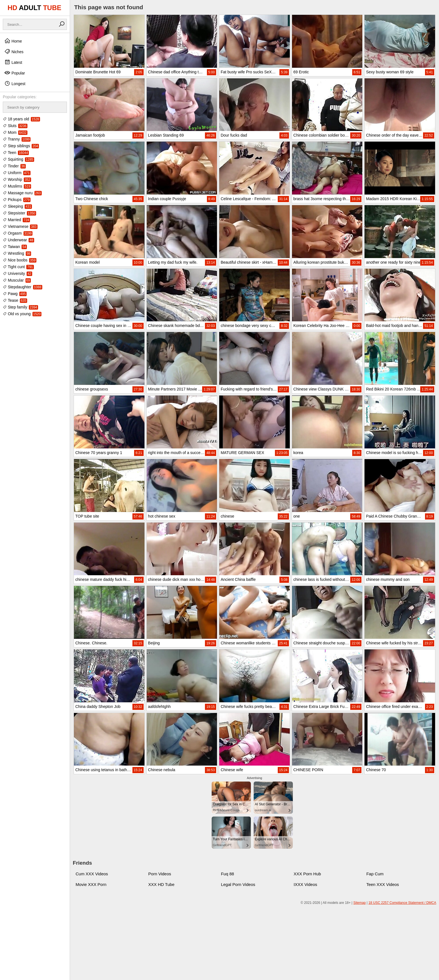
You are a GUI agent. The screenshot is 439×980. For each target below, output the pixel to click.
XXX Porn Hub (307, 874)
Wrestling (17, 253)
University (17, 273)
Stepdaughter (23, 287)
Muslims (17, 186)
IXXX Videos (305, 884)
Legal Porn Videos (238, 884)
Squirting (18, 159)
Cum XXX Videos (92, 874)
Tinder (14, 166)
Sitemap (359, 903)
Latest (13, 62)
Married (16, 220)
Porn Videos (160, 874)
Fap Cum (375, 874)
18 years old (21, 119)
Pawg (15, 294)
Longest (15, 83)
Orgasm (18, 233)
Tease (15, 300)
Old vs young (22, 314)
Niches (14, 52)
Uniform (17, 173)
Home (13, 41)
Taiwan (15, 247)
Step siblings (21, 146)
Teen (16, 153)
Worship (17, 179)
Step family (20, 307)
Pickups (17, 200)
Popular (15, 73)
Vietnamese (20, 226)
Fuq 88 (227, 874)
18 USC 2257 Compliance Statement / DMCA (402, 903)
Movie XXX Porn (91, 884)
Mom (15, 132)
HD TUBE (34, 8)
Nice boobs (20, 260)
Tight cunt (18, 267)
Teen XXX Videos (382, 884)
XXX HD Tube (161, 884)
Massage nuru (22, 193)
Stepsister (19, 213)
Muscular (17, 280)
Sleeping (17, 206)
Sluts (15, 126)
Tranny (17, 139)
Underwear (18, 240)
